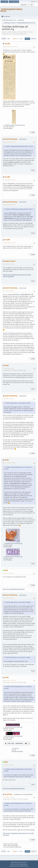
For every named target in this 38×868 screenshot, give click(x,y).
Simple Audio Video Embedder (17, 866)
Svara (27, 39)
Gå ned (4, 39)
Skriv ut (34, 39)
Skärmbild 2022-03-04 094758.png (13, 544)
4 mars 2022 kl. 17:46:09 (8, 797)
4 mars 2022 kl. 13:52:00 (10, 680)
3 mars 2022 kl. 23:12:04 (8, 368)
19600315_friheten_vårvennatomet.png (14, 125)
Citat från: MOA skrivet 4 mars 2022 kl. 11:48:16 (18, 657)
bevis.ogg (15, 748)
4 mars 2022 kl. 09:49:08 (10, 463)
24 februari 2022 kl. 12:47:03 (9, 142)
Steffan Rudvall (10, 261)
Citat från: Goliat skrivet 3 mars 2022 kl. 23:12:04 (18, 403)
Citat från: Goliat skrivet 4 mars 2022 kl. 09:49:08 (18, 602)
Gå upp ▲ (25, 862)
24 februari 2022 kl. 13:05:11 (9, 180)
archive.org (16, 826)
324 (21, 39)
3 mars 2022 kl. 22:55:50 (8, 291)
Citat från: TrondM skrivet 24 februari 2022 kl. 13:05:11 (19, 209)
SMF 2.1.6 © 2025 (15, 864)
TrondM (7, 44)
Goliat (6, 365)
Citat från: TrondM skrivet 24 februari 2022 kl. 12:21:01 (19, 146)
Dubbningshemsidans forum (12, 10)
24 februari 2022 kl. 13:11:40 (9, 205)
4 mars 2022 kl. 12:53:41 (8, 598)
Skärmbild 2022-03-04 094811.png (13, 557)
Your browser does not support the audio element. (17, 743)
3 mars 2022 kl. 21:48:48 (8, 264)
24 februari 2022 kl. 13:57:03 (9, 243)
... (19, 39)
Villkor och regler (18, 862)
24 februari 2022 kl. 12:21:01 (11, 47)
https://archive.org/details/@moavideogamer (14, 589)
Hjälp (12, 862)
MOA (6, 570)
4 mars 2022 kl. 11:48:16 (8, 573)
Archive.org (14, 333)
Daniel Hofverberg (11, 139)
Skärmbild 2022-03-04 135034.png (13, 736)
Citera (32, 132)
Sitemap (26, 866)
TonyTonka (8, 794)
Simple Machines (23, 864)
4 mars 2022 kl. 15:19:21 (8, 765)
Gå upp (4, 851)
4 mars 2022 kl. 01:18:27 (8, 399)
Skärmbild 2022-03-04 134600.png (13, 727)
